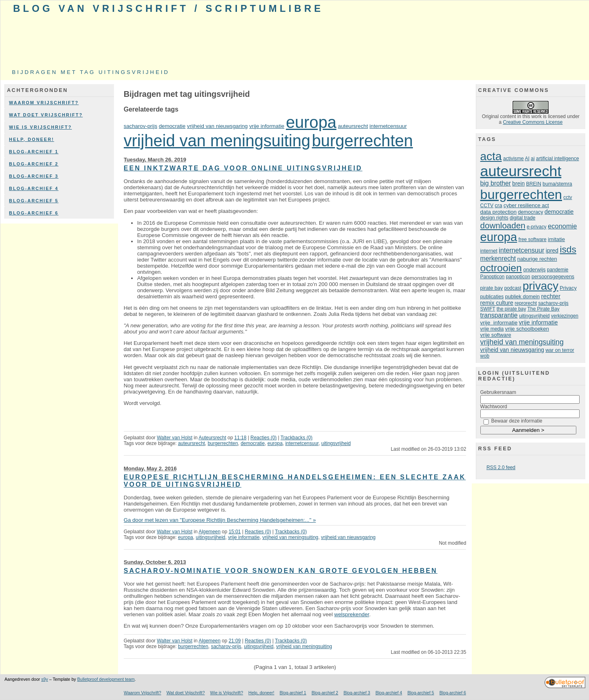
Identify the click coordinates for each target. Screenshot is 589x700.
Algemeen (210, 532)
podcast (513, 288)
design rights (494, 218)
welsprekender (351, 614)
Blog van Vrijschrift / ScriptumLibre (168, 8)
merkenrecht (498, 258)
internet (489, 251)
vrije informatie (267, 126)
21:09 (235, 641)
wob (485, 356)
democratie (172, 126)
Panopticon (493, 277)
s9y (45, 679)
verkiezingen (565, 316)
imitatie (556, 239)
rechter (551, 296)
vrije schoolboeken (527, 329)
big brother (496, 183)
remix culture (497, 303)
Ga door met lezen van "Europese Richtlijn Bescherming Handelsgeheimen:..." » (220, 520)
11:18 (241, 438)
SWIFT (488, 309)
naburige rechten (537, 259)
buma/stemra (557, 184)
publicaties (492, 297)
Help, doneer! (32, 139)
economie (562, 226)
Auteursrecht (212, 438)
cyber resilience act (526, 205)
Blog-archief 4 (34, 188)
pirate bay (492, 288)
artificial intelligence (557, 159)
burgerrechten (363, 141)
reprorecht (526, 303)
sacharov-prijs (141, 126)
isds (568, 249)
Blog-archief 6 (34, 213)
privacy (540, 286)
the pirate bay (511, 309)
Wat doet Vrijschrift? (46, 115)
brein (518, 184)
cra (498, 205)
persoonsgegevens (553, 277)
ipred (552, 250)
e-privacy (537, 227)
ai (533, 159)
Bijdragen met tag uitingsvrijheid (91, 72)
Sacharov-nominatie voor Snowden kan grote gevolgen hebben (281, 571)
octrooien (501, 268)
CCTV (487, 206)
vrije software (496, 335)
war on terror (560, 350)
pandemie (558, 270)
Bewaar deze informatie (517, 421)
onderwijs (534, 269)
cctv (568, 197)
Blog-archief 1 (34, 152)
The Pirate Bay (543, 309)
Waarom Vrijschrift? (44, 103)
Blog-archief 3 (34, 176)
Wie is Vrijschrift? (40, 127)
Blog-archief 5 (34, 201)
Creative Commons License (533, 122)
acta (491, 156)
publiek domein (522, 297)
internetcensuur (388, 126)
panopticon (518, 277)
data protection (499, 212)
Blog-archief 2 (34, 164)
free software (532, 239)
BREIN (534, 184)
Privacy (568, 288)
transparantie (499, 315)
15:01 (235, 532)
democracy (531, 212)
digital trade (523, 218)
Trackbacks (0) (297, 438)
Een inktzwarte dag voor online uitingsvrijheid (243, 168)
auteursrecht (353, 126)
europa (311, 122)
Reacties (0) (263, 438)
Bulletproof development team (106, 679)
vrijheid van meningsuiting (217, 141)
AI (527, 159)
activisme (514, 159)
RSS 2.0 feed (501, 467)
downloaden (503, 225)
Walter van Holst (175, 438)
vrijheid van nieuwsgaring (218, 126)
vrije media (492, 329)
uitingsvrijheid (336, 443)
